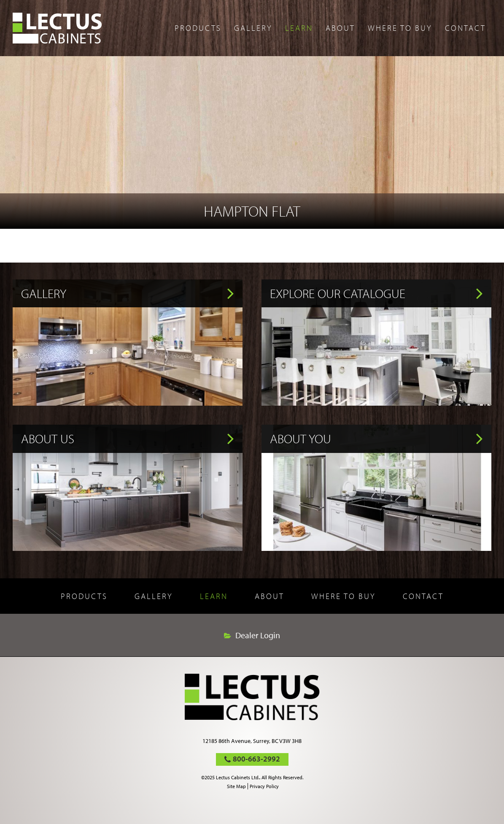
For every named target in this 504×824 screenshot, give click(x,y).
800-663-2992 (256, 759)
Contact (465, 28)
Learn (299, 28)
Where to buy (400, 28)
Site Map (236, 786)
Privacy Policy (264, 786)
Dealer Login (258, 635)
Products (198, 28)
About (340, 28)
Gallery (253, 28)
